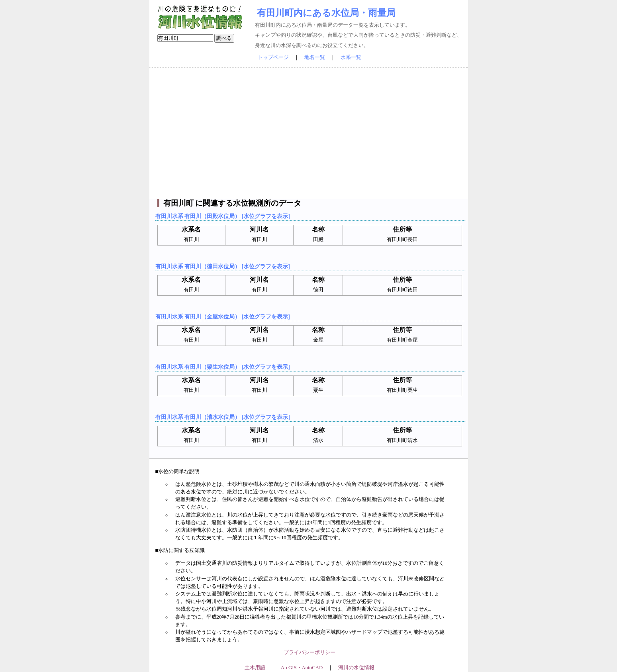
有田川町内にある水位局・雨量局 (326, 13)
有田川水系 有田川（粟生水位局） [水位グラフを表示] (223, 367)
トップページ (273, 57)
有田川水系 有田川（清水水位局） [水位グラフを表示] (223, 417)
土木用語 (255, 668)
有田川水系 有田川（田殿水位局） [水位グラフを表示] (223, 216)
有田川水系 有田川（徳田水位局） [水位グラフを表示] (223, 266)
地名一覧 (315, 57)
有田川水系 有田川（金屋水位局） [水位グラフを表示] (223, 316)
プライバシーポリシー (309, 652)
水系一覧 (351, 57)
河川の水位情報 (356, 668)
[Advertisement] (309, 134)
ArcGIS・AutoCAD (302, 668)
